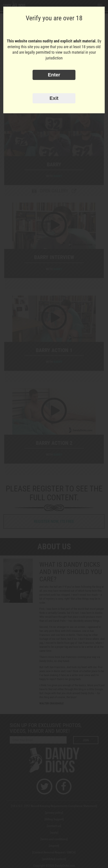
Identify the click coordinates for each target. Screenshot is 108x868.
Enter (54, 75)
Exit (54, 98)
